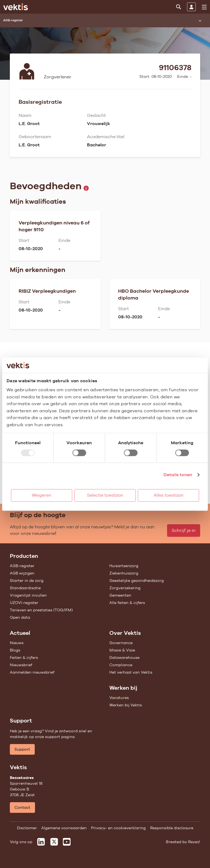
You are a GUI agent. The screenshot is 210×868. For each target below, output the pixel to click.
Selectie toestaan (105, 495)
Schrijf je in (184, 530)
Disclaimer (27, 828)
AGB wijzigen (22, 573)
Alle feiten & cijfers (127, 603)
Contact (22, 807)
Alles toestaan (169, 495)
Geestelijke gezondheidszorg (137, 580)
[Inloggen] (191, 7)
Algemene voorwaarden (64, 828)
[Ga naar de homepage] (16, 7)
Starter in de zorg (27, 580)
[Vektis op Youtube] (67, 842)
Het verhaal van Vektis (131, 672)
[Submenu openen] (200, 20)
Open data (20, 617)
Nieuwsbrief (21, 665)
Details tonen (178, 475)
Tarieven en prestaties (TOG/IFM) (41, 610)
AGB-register (22, 566)
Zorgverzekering (125, 588)
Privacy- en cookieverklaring (118, 828)
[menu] (204, 7)
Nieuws (17, 643)
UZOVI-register (24, 603)
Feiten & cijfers (24, 657)
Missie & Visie (122, 650)
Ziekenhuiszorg (124, 573)
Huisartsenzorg (124, 566)
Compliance (121, 665)
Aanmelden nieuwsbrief (32, 672)
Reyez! (194, 842)
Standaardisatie (25, 588)
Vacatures (119, 698)
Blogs (15, 650)
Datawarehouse (124, 657)
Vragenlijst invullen (28, 595)
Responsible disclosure (172, 828)
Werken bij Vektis (126, 705)
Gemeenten (120, 595)
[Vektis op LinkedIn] (41, 842)
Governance (121, 643)
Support (22, 749)
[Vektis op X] (54, 842)
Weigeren (42, 495)
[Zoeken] (179, 7)
